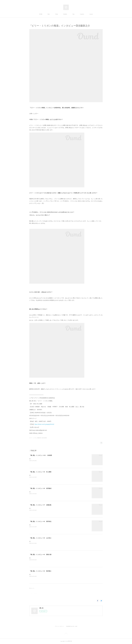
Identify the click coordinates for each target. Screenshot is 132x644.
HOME (41, 14)
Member (65, 14)
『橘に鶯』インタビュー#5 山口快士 (40, 538)
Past (74, 14)
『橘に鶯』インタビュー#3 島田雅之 (40, 571)
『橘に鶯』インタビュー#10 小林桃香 (41, 455)
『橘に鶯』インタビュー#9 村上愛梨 (40, 472)
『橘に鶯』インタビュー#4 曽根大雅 (40, 555)
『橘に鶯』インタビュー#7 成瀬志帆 (40, 505)
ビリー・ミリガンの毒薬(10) (35, 438)
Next (49, 14)
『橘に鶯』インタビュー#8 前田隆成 (40, 488)
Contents (82, 14)
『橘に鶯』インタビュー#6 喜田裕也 (40, 521)
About (57, 14)
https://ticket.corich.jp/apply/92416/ (45, 424)
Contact (91, 14)
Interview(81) (44, 438)
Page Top (66, 634)
